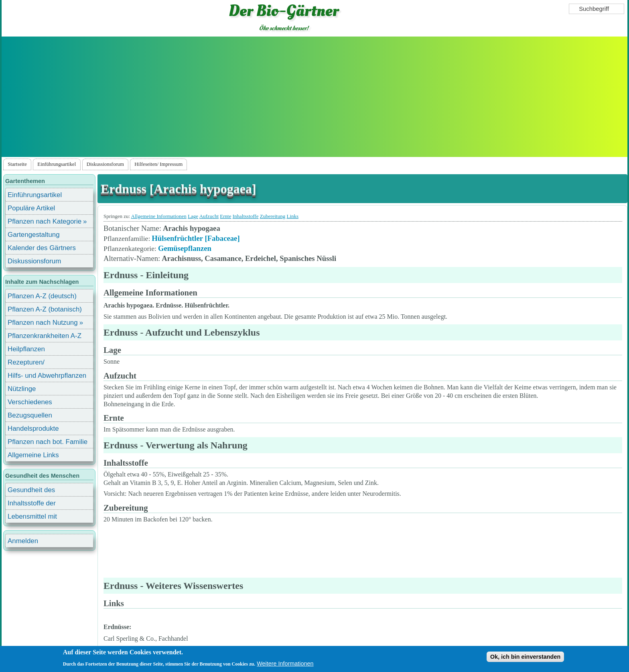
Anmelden (23, 541)
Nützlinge (22, 389)
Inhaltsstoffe (246, 216)
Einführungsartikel (57, 164)
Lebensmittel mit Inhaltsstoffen (32, 518)
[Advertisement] (314, 97)
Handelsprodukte (33, 429)
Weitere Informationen (285, 664)
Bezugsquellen (30, 415)
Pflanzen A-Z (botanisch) (45, 309)
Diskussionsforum (105, 164)
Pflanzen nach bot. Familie (48, 442)
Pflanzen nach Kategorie (45, 221)
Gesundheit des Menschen (31, 491)
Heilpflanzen (26, 349)
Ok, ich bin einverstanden (525, 657)
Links (292, 216)
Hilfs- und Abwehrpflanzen (47, 376)
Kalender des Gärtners (42, 248)
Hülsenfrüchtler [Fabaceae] (196, 238)
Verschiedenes (30, 402)
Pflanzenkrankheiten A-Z (45, 336)
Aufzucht (209, 216)
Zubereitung (273, 216)
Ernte (225, 216)
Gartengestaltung (34, 235)
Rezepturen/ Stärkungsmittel (31, 363)
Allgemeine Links (33, 455)
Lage (193, 216)
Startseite (17, 164)
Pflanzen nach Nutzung (43, 323)
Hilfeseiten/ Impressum (158, 164)
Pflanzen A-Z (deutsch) (42, 296)
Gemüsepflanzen (185, 248)
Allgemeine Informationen (159, 216)
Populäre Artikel (31, 208)
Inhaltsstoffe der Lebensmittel (32, 504)
